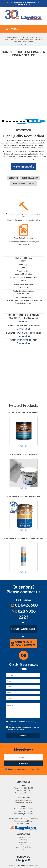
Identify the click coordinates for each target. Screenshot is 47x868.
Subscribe (23, 763)
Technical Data (30, 178)
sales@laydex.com (26, 814)
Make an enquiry (23, 166)
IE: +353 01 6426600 (15, 2)
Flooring (23, 840)
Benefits (13, 178)
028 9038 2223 (24, 614)
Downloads (18, 183)
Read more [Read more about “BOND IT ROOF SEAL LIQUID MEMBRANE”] (24, 530)
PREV (19, 45)
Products (16, 37)
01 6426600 (23, 605)
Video (32, 183)
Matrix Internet (34, 865)
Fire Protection (23, 842)
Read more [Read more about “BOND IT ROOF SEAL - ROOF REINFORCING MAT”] (24, 572)
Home (9, 37)
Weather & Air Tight (23, 847)
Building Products (24, 837)
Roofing (25, 37)
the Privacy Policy (34, 769)
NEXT (28, 45)
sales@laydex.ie (23, 4)
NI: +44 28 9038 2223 (32, 2)
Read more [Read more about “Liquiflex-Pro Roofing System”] (24, 488)
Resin (23, 850)
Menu (12, 29)
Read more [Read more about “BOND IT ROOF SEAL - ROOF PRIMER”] (24, 446)
